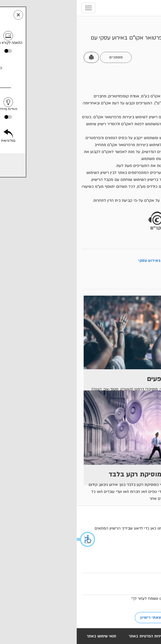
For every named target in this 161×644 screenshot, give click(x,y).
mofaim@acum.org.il (111, 566)
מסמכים (39, 57)
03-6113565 (121, 559)
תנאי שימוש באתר (25, 636)
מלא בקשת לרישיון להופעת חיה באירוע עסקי (108, 261)
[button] (9, 539)
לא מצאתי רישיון (78, 617)
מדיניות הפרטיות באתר (71, 636)
